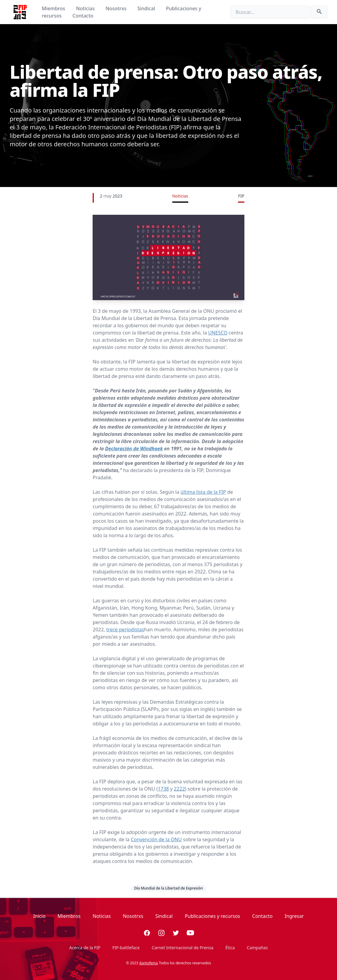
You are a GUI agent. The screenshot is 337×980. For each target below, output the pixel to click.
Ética (230, 948)
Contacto (83, 16)
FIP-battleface (126, 948)
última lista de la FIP (203, 492)
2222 (179, 789)
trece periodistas (125, 630)
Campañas (257, 948)
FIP (241, 196)
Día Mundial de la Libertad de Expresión (168, 888)
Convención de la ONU (156, 839)
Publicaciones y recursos (212, 916)
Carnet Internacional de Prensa (183, 948)
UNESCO (218, 333)
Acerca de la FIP (85, 948)
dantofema (148, 963)
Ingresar (294, 916)
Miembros (54, 8)
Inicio (39, 916)
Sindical (147, 8)
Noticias (86, 8)
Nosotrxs (117, 8)
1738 (163, 789)
